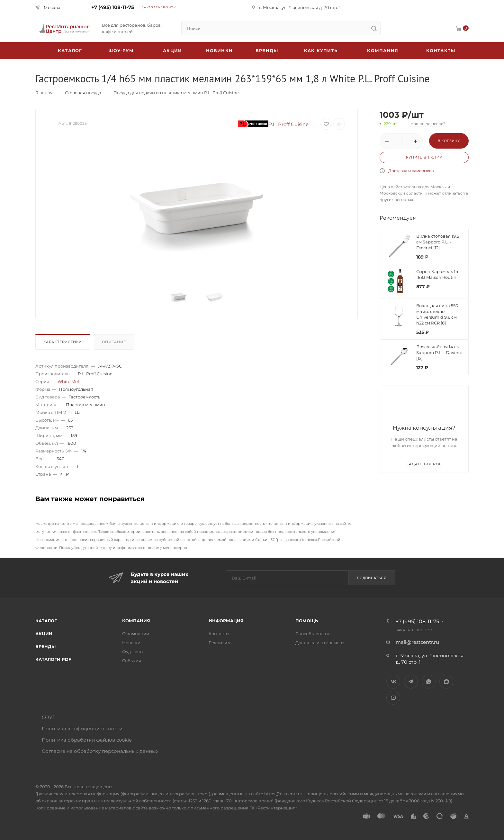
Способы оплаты (313, 634)
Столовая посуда (83, 93)
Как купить (321, 50)
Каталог (46, 621)
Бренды (267, 50)
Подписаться (372, 578)
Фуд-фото (132, 652)
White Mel (68, 381)
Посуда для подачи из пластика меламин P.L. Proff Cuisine (176, 93)
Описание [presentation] (114, 342)
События (132, 661)
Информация (226, 621)
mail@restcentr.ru (417, 642)
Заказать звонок (159, 7)
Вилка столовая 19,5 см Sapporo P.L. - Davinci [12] (438, 242)
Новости (131, 643)
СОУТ (49, 717)
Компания (383, 50)
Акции (44, 634)
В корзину (449, 141)
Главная (44, 93)
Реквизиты (221, 643)
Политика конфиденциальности (82, 729)
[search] (374, 28)
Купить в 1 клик (424, 157)
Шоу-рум (121, 50)
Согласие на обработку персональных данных (100, 751)
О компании (136, 634)
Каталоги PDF (53, 659)
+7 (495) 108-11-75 (113, 7)
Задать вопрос (424, 464)
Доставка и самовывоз (411, 171)
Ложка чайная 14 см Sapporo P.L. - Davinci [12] (439, 352)
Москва (52, 7)
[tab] (64, 343)
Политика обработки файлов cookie (87, 740)
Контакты (441, 50)
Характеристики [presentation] (63, 342)
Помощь (307, 621)
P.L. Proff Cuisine (274, 124)
